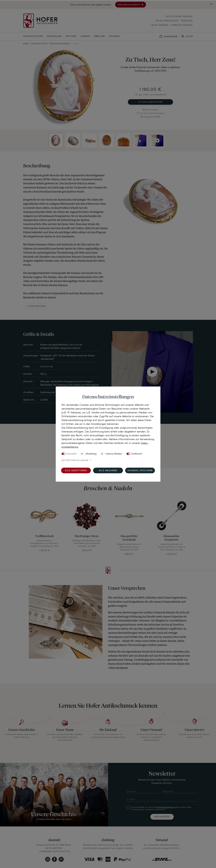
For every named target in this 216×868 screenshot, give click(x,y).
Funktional (137, 454)
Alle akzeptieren (76, 471)
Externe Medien (114, 454)
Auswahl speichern (140, 471)
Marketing (91, 454)
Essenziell (71, 454)
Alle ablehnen (108, 471)
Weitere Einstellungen (75, 460)
